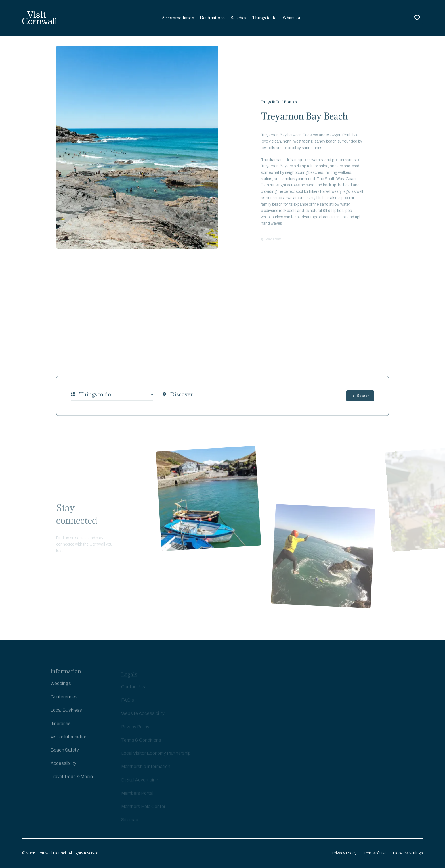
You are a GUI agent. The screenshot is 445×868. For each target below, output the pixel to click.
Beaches (238, 18)
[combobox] (79, 397)
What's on (292, 18)
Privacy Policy (344, 853)
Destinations (212, 18)
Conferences (64, 700)
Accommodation (178, 18)
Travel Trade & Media (72, 780)
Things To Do (270, 104)
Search (360, 398)
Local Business (66, 713)
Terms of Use (375, 853)
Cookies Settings (408, 853)
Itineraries (61, 727)
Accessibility (63, 766)
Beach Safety (65, 753)
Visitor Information (69, 740)
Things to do (264, 18)
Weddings (61, 687)
